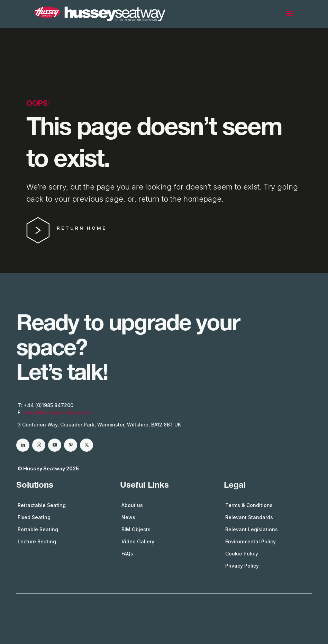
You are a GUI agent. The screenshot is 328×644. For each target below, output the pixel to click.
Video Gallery (138, 541)
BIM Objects (136, 529)
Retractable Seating (42, 505)
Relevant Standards (249, 517)
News (128, 517)
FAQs (127, 554)
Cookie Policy (242, 554)
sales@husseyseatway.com (57, 412)
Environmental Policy (250, 541)
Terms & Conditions (249, 505)
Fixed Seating (34, 517)
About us (132, 505)
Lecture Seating (37, 541)
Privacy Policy (242, 566)
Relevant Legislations (252, 529)
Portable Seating (38, 529)
